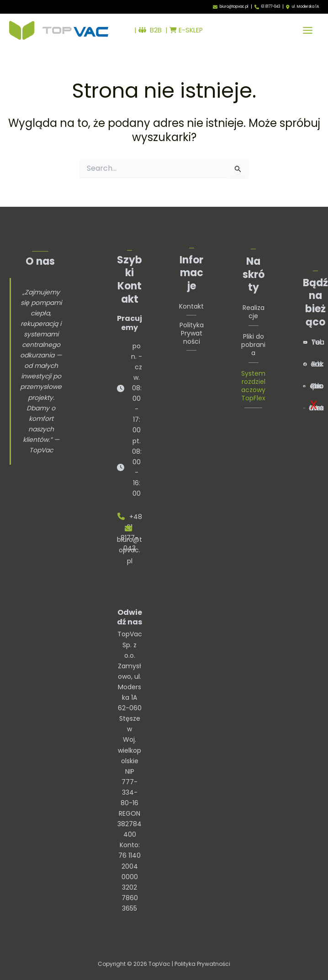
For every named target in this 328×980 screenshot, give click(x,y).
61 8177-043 (271, 7)
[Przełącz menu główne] (308, 30)
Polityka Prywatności (192, 333)
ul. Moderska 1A (305, 7)
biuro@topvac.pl (234, 7)
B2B (150, 30)
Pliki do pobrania (253, 345)
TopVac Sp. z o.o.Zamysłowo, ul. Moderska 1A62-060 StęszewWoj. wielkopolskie (130, 697)
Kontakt (191, 306)
